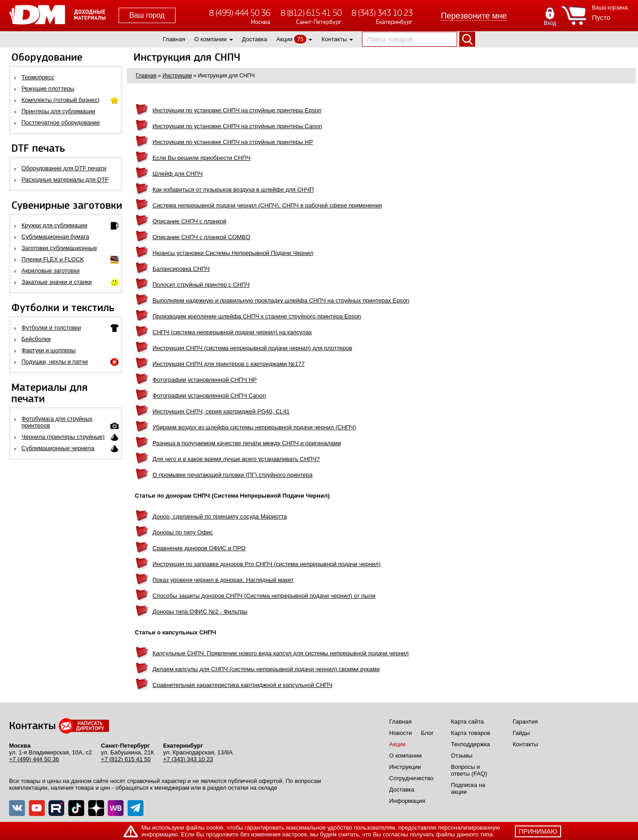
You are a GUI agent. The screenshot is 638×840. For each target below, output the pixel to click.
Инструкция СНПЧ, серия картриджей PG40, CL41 (221, 411)
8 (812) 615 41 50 (311, 13)
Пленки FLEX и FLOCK (53, 259)
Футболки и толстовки (51, 328)
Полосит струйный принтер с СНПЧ (201, 285)
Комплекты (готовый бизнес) (61, 100)
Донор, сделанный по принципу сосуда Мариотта (220, 516)
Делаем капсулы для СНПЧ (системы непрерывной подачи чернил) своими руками (266, 669)
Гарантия (525, 722)
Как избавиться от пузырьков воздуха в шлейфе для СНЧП (233, 190)
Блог (427, 733)
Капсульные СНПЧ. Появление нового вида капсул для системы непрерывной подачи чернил (281, 653)
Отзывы (462, 756)
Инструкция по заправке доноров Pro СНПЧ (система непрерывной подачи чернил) (267, 564)
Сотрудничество (411, 778)
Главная (174, 39)
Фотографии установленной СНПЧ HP (205, 380)
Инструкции (405, 767)
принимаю (538, 831)
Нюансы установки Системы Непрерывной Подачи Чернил (233, 253)
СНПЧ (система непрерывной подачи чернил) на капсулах (232, 332)
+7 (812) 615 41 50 (126, 759)
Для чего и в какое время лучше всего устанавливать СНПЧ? (236, 459)
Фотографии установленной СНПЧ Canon (209, 396)
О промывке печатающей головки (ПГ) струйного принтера (233, 475)
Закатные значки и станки (57, 282)
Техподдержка (471, 744)
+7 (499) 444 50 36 (34, 759)
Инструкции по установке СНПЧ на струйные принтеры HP (233, 142)
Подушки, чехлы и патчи (55, 362)
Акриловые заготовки (51, 271)
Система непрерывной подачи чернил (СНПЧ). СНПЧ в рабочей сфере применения (267, 205)
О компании (210, 39)
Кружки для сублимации (55, 225)
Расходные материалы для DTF (65, 180)
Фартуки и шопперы (49, 350)
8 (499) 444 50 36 (240, 13)
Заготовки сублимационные (60, 248)
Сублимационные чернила (58, 448)
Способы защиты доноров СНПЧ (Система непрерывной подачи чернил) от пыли (264, 596)
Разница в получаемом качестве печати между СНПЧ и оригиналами (247, 443)
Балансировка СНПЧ (181, 269)
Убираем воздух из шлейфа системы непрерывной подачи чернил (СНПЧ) (254, 427)
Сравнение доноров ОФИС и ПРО (199, 548)
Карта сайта (467, 722)
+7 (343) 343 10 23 (188, 759)
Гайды (521, 733)
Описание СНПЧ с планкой (189, 221)
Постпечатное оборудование (61, 122)
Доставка (255, 39)
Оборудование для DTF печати (64, 168)
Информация (407, 801)
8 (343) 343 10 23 (382, 13)
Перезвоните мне (474, 16)
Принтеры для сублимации (59, 111)
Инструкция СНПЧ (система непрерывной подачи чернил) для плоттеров (252, 348)
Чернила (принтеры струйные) (63, 437)
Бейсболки (36, 339)
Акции (284, 39)
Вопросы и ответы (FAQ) (469, 770)
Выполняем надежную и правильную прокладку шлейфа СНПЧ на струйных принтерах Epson (281, 300)
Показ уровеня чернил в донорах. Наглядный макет (223, 580)
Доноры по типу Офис (183, 532)
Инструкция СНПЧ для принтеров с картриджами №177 (229, 364)
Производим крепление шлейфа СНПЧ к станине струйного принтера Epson (257, 316)
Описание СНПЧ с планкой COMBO (201, 237)
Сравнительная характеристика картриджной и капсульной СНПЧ (243, 685)
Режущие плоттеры (48, 89)
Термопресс (38, 77)
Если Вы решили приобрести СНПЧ (202, 158)
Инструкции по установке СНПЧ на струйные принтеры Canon (237, 126)
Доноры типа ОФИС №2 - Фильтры (200, 612)
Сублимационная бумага (55, 237)
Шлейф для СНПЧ (178, 174)
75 (300, 39)
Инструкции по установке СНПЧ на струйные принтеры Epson (237, 110)
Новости (400, 733)
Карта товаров (471, 733)
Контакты (334, 39)
